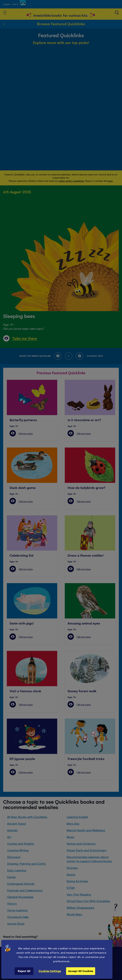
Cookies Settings (50, 971)
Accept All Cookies (81, 971)
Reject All (24, 971)
